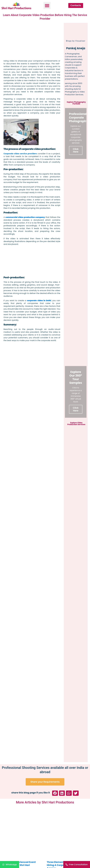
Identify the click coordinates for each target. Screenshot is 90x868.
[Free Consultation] (77, 864)
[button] (47, 5)
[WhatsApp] (10, 864)
